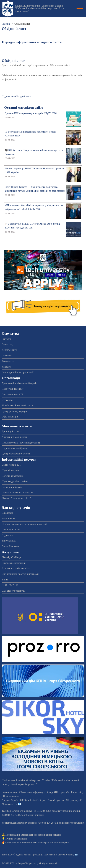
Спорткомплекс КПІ (12, 395)
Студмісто (7, 400)
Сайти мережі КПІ (12, 465)
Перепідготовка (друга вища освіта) (21, 443)
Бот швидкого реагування (71, 823)
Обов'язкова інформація (32, 792)
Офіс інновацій (10, 417)
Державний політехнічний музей (19, 383)
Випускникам (9, 541)
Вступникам (8, 519)
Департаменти (9, 350)
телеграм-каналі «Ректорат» (54, 843)
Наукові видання (11, 470)
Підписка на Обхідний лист (16, 97)
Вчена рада (8, 344)
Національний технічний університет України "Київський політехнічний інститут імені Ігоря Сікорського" (40, 8)
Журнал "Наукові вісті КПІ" (17, 498)
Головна (6, 24)
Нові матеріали (11, 796)
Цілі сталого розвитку (13, 591)
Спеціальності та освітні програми (20, 574)
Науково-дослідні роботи (15, 481)
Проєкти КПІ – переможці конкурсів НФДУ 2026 (31, 113)
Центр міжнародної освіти (16, 454)
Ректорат (6, 339)
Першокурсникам (11, 530)
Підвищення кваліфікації (15, 448)
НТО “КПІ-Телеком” (13, 389)
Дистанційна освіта (12, 432)
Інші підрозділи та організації (18, 372)
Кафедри (6, 367)
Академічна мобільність (15, 437)
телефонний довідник (33, 815)
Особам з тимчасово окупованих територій (24, 524)
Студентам (7, 535)
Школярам (7, 513)
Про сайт (64, 792)
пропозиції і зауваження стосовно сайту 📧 (55, 855)
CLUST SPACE (10, 585)
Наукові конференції (13, 476)
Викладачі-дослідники (14, 563)
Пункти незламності (16, 839)
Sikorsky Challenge (12, 557)
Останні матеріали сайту (24, 108)
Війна (5, 580)
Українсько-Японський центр (17, 406)
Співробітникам (10, 546)
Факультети (8, 361)
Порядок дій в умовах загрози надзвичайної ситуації (33, 835)
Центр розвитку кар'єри (14, 411)
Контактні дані (10, 792)
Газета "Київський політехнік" (18, 493)
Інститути (7, 356)
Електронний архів (12, 487)
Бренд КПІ (52, 792)
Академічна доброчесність (16, 568)
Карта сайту (77, 792)
